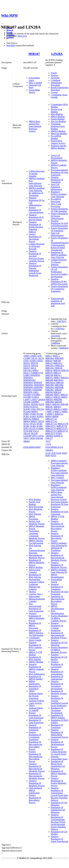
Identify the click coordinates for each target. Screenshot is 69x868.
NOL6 (42, 404)
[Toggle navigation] (2, 24)
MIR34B (64, 404)
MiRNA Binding (58, 131)
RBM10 (36, 419)
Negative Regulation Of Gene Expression (59, 512)
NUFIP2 (27, 409)
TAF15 (36, 431)
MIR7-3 (58, 412)
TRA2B (34, 433)
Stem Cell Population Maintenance (56, 187)
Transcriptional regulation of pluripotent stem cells (58, 302)
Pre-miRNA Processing (56, 200)
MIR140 (59, 368)
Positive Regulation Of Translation (59, 229)
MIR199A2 (50, 383)
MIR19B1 (50, 385)
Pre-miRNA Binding (56, 137)
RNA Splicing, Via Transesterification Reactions (37, 549)
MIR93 (48, 416)
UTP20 (41, 436)
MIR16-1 (58, 375)
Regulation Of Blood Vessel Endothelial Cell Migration (58, 765)
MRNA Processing (33, 518)
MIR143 (57, 370)
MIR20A (57, 392)
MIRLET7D (62, 426)
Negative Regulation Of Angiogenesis (57, 672)
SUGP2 (32, 429)
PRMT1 (35, 412)
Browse (10, 30)
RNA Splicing (35, 514)
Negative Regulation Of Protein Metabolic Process (59, 782)
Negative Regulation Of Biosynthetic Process (57, 537)
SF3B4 (39, 426)
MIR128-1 (58, 363)
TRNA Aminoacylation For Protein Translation (36, 695)
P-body (54, 73)
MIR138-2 (50, 368)
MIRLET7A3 (51, 424)
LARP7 (27, 400)
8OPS (64, 453)
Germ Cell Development (57, 157)
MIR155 (49, 373)
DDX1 (40, 361)
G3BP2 (27, 375)
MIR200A (50, 387)
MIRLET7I (50, 433)
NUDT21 (34, 407)
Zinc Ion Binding (58, 121)
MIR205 (58, 390)
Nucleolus (55, 78)
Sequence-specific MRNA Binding (59, 147)
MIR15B (49, 375)
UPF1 (34, 436)
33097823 (61, 321)
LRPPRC (35, 402)
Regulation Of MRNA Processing (35, 626)
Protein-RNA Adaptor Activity (58, 142)
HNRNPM (37, 390)
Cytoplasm (55, 80)
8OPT (48, 456)
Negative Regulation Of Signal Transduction (59, 839)
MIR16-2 (49, 378)
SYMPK (40, 429)
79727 (48, 441)
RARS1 (40, 416)
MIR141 (49, 370)
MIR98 (55, 416)
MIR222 (57, 397)
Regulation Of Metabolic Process (59, 692)
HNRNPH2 (39, 385)
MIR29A (49, 400)
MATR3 (35, 404)
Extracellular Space (59, 759)
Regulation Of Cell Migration (59, 804)
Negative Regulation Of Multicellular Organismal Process (59, 733)
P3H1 (34, 409)
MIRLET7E (51, 429)
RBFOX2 (27, 419)
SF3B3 (33, 426)
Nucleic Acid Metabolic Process (37, 523)
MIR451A (58, 409)
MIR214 (64, 395)
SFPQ (26, 429)
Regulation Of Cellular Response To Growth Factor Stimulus (59, 753)
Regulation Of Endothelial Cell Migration (58, 810)
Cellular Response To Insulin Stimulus (37, 174)
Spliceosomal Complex (35, 571)
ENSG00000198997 (32, 447)
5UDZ (59, 453)
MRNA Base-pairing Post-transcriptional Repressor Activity (35, 126)
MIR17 (57, 378)
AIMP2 (33, 356)
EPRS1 (36, 370)
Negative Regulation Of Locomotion (57, 664)
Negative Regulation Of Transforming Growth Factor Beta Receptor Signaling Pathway (59, 794)
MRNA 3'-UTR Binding (35, 653)
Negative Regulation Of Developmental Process (57, 743)
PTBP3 (33, 414)
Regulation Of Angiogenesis (57, 678)
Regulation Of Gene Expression (36, 721)
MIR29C (59, 402)
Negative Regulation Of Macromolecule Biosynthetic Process (58, 526)
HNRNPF (38, 383)
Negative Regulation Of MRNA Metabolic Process (37, 617)
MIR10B (57, 361)
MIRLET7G (63, 431)
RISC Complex (35, 83)
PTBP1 (26, 414)
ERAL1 (27, 373)
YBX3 (32, 438)
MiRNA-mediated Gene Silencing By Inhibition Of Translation (37, 192)
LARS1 (34, 400)
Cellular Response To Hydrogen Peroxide (37, 246)
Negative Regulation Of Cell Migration (59, 643)
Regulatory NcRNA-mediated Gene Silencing (59, 194)
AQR (39, 356)
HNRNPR (28, 392)
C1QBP (27, 358)
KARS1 (36, 397)
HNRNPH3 (28, 387)
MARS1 (27, 404)
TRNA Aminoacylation (36, 707)
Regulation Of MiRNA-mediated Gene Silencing (59, 255)
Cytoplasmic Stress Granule (35, 639)
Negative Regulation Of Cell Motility (59, 657)
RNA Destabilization (57, 612)
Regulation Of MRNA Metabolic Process (37, 563)
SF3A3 (33, 424)
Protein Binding (58, 119)
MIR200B (59, 387)
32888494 (55, 343)
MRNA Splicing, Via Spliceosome (36, 542)
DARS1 (33, 361)
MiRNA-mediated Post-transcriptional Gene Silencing (37, 182)
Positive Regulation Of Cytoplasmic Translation (59, 289)
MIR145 (65, 370)
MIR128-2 (50, 366)
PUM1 (26, 416)
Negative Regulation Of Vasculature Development (57, 685)
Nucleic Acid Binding (56, 111)
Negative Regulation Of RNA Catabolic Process (35, 646)
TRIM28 (49, 436)
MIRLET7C (51, 426)
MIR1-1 (49, 356)
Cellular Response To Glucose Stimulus (59, 262)
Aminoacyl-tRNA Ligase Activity (37, 702)
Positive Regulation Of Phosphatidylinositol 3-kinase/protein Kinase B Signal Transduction (60, 244)
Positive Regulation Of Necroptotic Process (35, 238)
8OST (54, 456)
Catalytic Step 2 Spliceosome (36, 595)
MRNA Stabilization (34, 683)
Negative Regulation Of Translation (57, 180)
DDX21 (27, 363)
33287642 (59, 329)
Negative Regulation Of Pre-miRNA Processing (59, 281)
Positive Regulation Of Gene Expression (36, 715)
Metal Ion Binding (59, 134)
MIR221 (49, 397)
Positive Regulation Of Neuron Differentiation (59, 216)
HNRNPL (28, 390)
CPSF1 (26, 361)
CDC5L (34, 358)
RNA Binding (57, 114)
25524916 (55, 336)
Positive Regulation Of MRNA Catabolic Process (59, 618)
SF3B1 (40, 424)
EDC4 (33, 368)
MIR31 (48, 404)
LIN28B (27, 402)
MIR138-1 (60, 366)
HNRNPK (38, 387)
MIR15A (57, 373)
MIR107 (34, 54)
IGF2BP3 (27, 397)
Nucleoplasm (34, 579)
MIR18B (49, 380)
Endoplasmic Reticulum (56, 84)
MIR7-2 (51, 412)
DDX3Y (27, 366)
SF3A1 (26, 424)
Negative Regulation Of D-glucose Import (36, 217)
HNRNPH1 (28, 385)
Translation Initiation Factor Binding (58, 126)
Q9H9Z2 (49, 450)
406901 (27, 441)
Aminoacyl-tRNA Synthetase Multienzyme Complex (37, 586)
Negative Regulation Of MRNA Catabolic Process (36, 668)
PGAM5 (27, 412)
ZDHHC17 (58, 436)
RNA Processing (36, 507)
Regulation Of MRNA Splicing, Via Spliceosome (36, 633)
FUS (41, 373)
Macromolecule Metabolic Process (37, 556)
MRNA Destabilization (57, 607)
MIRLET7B (63, 424)
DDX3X (34, 363)
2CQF (48, 453)
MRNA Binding (58, 117)
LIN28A (57, 54)
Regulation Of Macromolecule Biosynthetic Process (36, 746)
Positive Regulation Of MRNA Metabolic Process (59, 650)
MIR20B (49, 395)
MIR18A (65, 378)
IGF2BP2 (36, 395)
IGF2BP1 (27, 395)
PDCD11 (41, 409)
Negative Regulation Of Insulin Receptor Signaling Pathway (36, 227)
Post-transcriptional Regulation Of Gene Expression (59, 172)
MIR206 (49, 392)
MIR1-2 (56, 356)
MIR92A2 (59, 414)
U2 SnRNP (34, 710)
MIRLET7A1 (51, 419)
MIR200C (50, 390)
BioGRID (11, 45)
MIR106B (59, 358)
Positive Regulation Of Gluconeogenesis (36, 210)
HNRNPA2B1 (30, 380)
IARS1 (36, 392)
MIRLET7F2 (51, 431)
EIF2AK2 (28, 370)
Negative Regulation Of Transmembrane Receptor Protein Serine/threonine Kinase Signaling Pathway (58, 822)
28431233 (22, 36)
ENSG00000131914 (54, 447)
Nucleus (54, 75)
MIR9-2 (51, 414)
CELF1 (41, 358)
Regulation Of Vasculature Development (57, 710)
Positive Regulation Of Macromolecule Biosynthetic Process (36, 757)
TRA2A (27, 433)
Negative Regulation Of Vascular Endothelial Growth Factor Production (35, 269)
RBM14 (27, 421)
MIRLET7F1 (62, 429)
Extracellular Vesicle (34, 91)
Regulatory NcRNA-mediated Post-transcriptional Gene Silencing (59, 472)
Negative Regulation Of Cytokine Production (57, 627)
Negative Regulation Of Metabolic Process (37, 783)
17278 (48, 444)
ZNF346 (39, 438)
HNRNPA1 (28, 378)
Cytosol (54, 92)
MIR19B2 (59, 385)
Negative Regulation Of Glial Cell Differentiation (59, 223)
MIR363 (57, 407)
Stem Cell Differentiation (57, 234)
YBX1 (26, 438)
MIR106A (50, 358)
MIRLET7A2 (51, 421)
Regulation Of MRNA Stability (36, 678)
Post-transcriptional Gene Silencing (59, 481)
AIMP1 (27, 356)
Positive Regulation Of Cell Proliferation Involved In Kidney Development (59, 272)
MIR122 (49, 363)
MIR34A (56, 404)
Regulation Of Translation (35, 687)
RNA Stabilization (37, 674)
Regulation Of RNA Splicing (35, 576)
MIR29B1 (58, 400)
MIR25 (64, 397)
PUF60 (40, 414)
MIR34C (49, 407)
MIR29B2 (50, 402)
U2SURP (27, 436)
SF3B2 (26, 426)
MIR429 (49, 409)
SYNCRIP (28, 431)
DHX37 (27, 368)
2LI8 (53, 453)
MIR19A (60, 383)
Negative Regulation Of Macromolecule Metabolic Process (37, 767)
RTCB (41, 421)
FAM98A (35, 373)
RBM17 (34, 421)
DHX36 (35, 366)
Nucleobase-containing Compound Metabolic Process (37, 535)
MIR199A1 (59, 380)
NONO (26, 407)
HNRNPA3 (28, 383)
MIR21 (57, 395)
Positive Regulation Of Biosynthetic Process (35, 799)
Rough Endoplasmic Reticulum (60, 89)
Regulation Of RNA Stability (35, 658)
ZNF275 (49, 438)
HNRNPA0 (35, 375)
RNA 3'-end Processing (56, 205)
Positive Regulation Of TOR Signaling (59, 210)
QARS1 (33, 416)
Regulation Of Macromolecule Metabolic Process (37, 776)
